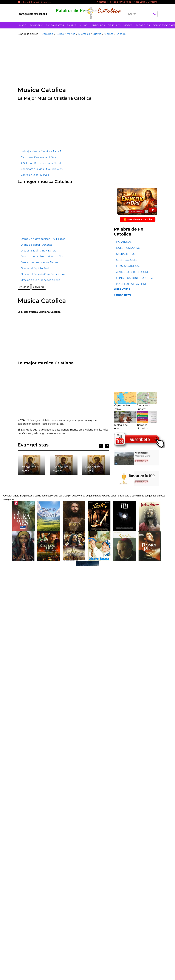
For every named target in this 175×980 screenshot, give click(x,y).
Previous (101, 446)
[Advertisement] (70, 59)
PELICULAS (114, 25)
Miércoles (84, 34)
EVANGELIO (36, 25)
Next (107, 446)
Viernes (109, 34)
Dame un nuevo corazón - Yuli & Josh (43, 239)
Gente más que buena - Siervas (40, 262)
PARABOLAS (143, 25)
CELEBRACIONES (127, 260)
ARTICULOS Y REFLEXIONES (133, 272)
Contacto (153, 2)
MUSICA (84, 25)
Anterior (24, 287)
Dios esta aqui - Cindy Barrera (39, 251)
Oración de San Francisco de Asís (41, 280)
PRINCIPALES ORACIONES (132, 284)
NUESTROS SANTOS (128, 248)
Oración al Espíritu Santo (36, 268)
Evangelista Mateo (28, 469)
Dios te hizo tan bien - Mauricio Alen (43, 257)
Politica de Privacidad (120, 2)
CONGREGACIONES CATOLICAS (135, 278)
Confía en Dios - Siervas (35, 175)
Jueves (97, 34)
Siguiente (39, 287)
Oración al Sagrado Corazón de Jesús (43, 274)
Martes (71, 34)
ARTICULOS (98, 25)
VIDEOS (128, 25)
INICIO (23, 25)
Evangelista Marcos (61, 469)
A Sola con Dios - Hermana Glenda (42, 163)
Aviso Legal (140, 2)
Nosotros (101, 2)
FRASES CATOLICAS (128, 266)
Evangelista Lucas (93, 469)
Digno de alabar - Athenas (37, 245)
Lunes (60, 34)
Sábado (121, 34)
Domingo (47, 34)
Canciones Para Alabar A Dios (39, 157)
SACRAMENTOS (55, 25)
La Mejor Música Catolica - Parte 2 (41, 151)
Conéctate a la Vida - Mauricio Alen (42, 169)
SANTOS (72, 25)
